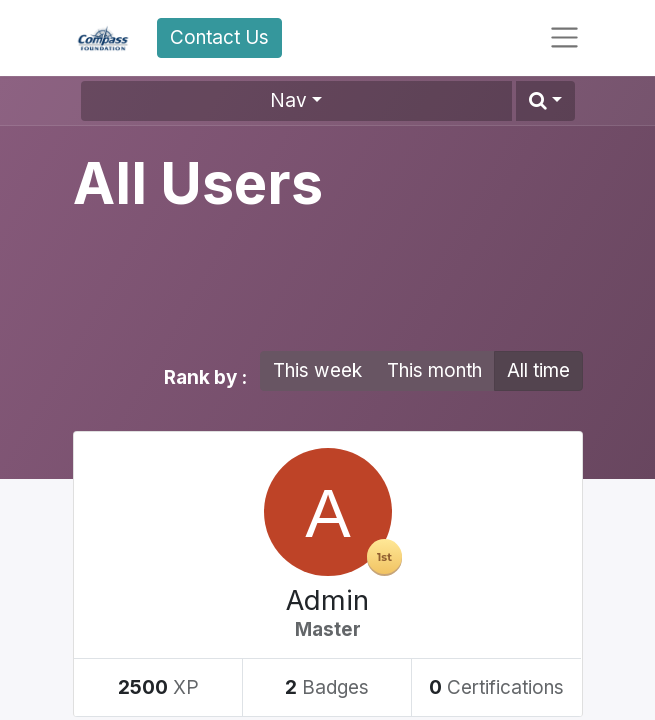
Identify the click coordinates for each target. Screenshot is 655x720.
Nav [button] (288, 100)
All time (538, 370)
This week (317, 370)
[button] (545, 101)
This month (434, 370)
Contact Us (219, 37)
